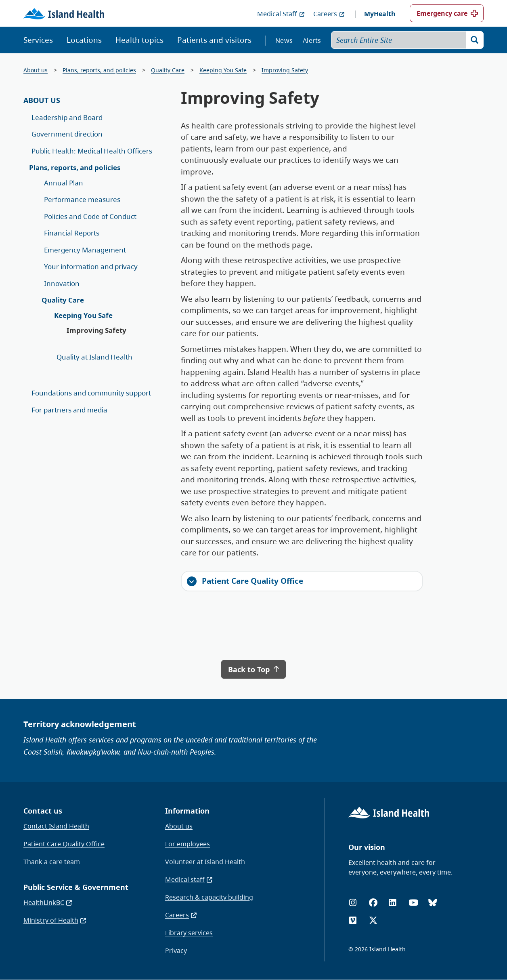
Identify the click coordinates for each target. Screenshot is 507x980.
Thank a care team (52, 862)
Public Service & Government (76, 887)
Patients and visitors (214, 40)
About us (36, 70)
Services (38, 40)
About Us (42, 100)
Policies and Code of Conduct (90, 216)
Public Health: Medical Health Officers (92, 151)
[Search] (475, 40)
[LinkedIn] (392, 903)
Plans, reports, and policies (99, 70)
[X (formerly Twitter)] (373, 920)
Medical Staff (281, 14)
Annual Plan (64, 183)
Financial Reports (72, 233)
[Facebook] (373, 903)
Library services (189, 933)
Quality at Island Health (94, 357)
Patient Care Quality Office (245, 581)
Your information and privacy (91, 266)
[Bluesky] (433, 903)
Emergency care (442, 13)
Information (187, 811)
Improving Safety (285, 70)
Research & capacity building (209, 897)
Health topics (139, 40)
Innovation (62, 283)
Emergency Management (85, 250)
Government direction (67, 134)
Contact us (43, 811)
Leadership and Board (67, 117)
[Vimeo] (353, 920)
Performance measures (82, 199)
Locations (84, 40)
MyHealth (380, 14)
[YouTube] (413, 903)
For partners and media (69, 410)
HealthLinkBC (48, 902)
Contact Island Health (56, 826)
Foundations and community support (91, 393)
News (284, 40)
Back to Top (253, 669)
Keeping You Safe (223, 70)
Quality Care (168, 70)
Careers (329, 14)
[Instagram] (353, 903)
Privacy (176, 951)
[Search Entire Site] (407, 40)
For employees (188, 844)
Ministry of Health (55, 920)
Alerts (312, 40)
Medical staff (189, 879)
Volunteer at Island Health (205, 862)
